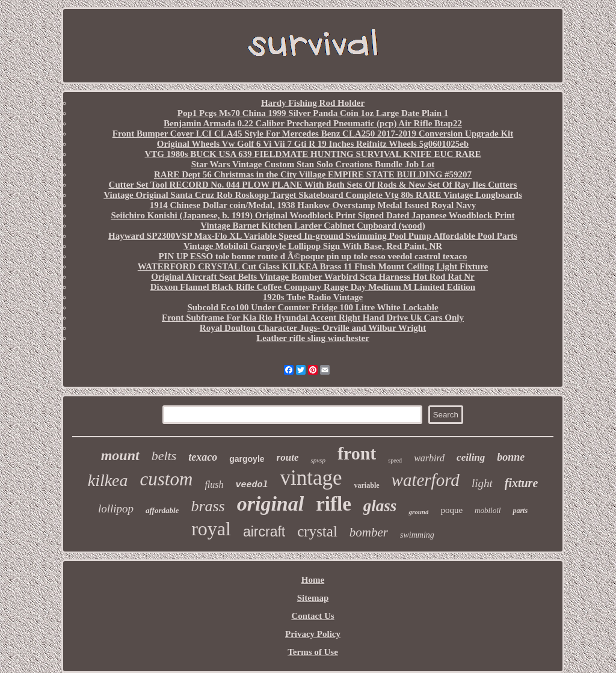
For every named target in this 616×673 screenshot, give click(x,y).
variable (367, 485)
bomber (369, 532)
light (482, 483)
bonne (511, 457)
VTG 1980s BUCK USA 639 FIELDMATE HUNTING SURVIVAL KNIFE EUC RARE (313, 154)
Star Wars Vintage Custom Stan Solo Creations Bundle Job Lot (313, 164)
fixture (522, 483)
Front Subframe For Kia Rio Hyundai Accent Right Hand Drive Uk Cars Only (313, 318)
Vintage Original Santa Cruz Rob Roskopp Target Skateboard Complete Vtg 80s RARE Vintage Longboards (313, 195)
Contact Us (313, 616)
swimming (417, 535)
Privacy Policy (313, 634)
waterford (426, 480)
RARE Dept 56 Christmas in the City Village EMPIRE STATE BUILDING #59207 (313, 174)
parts (520, 511)
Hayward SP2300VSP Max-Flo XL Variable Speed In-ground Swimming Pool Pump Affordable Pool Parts (313, 236)
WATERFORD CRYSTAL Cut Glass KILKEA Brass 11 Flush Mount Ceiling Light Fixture (313, 266)
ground (418, 512)
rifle (334, 504)
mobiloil (488, 510)
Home (313, 580)
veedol (252, 485)
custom (167, 479)
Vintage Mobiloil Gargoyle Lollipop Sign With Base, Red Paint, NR (313, 246)
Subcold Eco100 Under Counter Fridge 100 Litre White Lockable (313, 307)
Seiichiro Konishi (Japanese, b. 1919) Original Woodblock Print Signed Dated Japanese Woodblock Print (313, 215)
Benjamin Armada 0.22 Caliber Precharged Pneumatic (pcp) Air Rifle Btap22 (313, 123)
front (357, 453)
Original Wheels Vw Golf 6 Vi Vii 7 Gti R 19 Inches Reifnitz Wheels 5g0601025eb (313, 144)
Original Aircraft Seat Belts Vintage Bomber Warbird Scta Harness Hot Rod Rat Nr (313, 277)
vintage (311, 478)
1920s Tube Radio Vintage (313, 297)
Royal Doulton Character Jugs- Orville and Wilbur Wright (313, 328)
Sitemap (313, 598)
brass (208, 506)
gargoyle (247, 459)
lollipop (116, 509)
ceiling (471, 457)
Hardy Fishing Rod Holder (313, 103)
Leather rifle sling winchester (313, 338)
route (288, 457)
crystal (317, 531)
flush (214, 484)
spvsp (318, 460)
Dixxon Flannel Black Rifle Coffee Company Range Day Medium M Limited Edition (313, 287)
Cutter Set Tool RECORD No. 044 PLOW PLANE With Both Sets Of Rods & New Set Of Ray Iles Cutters (313, 185)
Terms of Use (313, 652)
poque (451, 510)
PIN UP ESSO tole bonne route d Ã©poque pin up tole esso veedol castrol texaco (313, 256)
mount (120, 455)
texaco (203, 457)
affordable (162, 510)
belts (164, 456)
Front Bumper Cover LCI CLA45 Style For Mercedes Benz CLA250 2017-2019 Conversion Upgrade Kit (313, 134)
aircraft (264, 532)
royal (211, 529)
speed (395, 460)
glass (380, 506)
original (270, 504)
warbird (429, 458)
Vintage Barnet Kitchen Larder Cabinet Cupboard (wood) (313, 226)
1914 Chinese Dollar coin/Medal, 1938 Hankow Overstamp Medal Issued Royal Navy (313, 205)
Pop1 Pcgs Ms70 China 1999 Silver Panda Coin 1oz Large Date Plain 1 (313, 113)
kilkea (108, 480)
